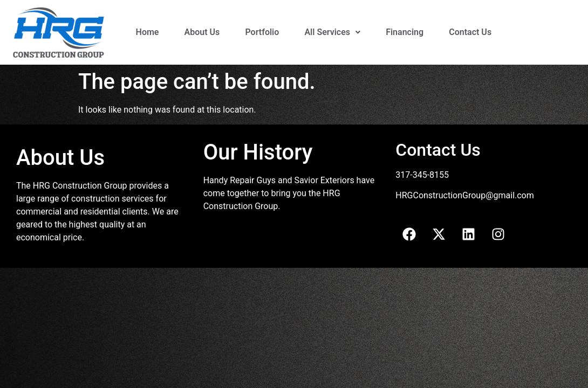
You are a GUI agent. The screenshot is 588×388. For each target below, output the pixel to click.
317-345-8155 (422, 175)
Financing (405, 32)
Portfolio (262, 32)
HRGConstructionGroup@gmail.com (464, 195)
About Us (202, 32)
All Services (332, 32)
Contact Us (470, 32)
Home (148, 32)
